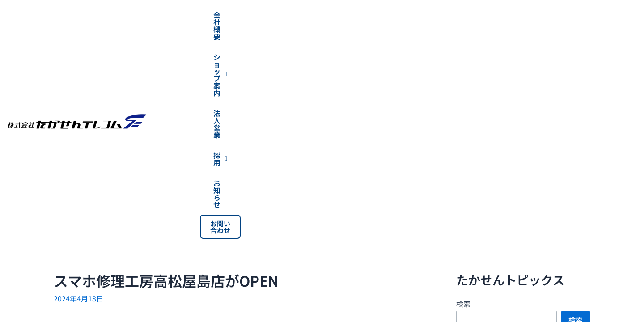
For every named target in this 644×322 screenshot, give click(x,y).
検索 (463, 90)
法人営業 (451, 15)
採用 (503, 15)
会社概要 (319, 15)
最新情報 (68, 110)
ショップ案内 (385, 15)
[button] (385, 15)
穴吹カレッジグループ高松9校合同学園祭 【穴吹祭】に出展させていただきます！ (549, 221)
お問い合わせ (611, 15)
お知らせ (555, 15)
